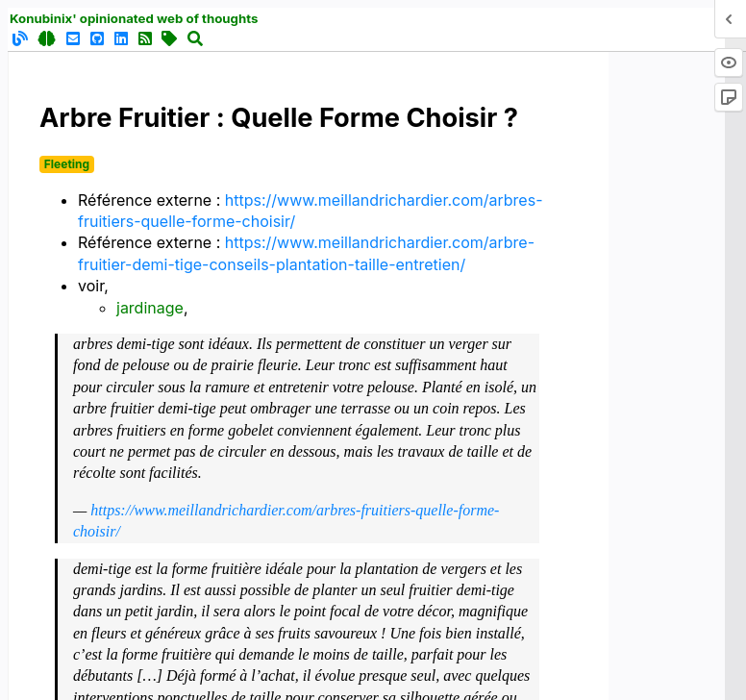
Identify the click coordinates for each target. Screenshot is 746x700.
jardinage (150, 308)
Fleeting (67, 164)
